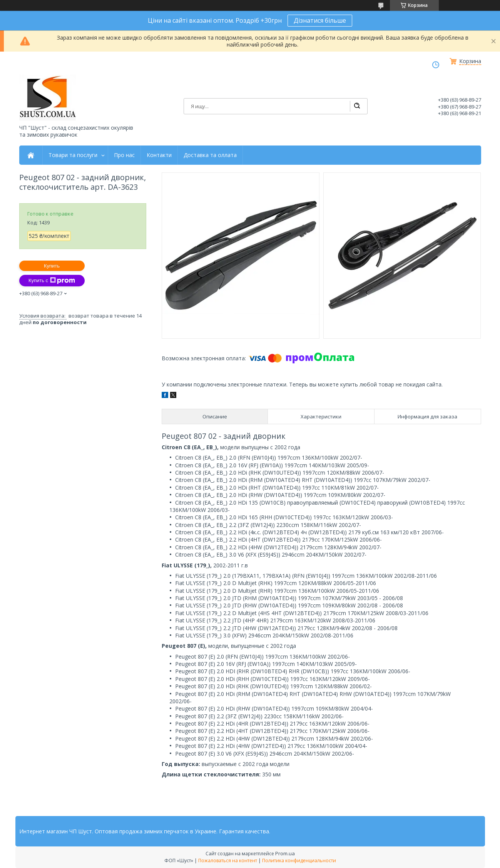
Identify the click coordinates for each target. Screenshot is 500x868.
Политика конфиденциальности (299, 860)
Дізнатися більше (320, 20)
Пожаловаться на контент (228, 860)
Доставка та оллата (210, 155)
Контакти (159, 155)
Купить (52, 266)
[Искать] (357, 106)
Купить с (52, 281)
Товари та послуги (73, 155)
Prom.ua (285, 853)
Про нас (124, 155)
